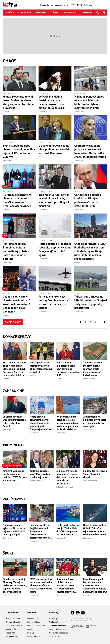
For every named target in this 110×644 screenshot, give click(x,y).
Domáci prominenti (37, 481)
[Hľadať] (97, 13)
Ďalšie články (13, 322)
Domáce (9, 13)
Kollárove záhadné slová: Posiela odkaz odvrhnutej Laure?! (40, 474)
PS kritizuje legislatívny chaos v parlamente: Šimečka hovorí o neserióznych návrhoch (17, 200)
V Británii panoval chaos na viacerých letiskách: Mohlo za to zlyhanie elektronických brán (89, 102)
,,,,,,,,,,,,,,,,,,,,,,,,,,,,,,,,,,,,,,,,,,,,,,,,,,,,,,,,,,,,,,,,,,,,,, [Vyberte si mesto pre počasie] (96, 5)
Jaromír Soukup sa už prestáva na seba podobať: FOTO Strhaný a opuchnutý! (15, 476)
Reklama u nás (33, 618)
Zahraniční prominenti (11, 484)
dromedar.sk (61, 538)
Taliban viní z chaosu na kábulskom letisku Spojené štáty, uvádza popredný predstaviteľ (91, 302)
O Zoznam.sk (12, 612)
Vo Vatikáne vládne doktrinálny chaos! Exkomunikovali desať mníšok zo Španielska (52, 102)
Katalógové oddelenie (58, 629)
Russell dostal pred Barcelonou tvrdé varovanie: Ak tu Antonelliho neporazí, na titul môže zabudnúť (95, 585)
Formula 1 (87, 595)
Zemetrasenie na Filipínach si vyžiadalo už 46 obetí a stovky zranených (95, 421)
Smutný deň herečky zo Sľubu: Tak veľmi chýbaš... (95, 474)
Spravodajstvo (54, 618)
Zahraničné (25, 13)
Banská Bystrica (89, 379)
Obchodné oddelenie (57, 626)
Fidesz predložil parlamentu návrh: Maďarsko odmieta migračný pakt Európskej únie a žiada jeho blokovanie (41, 423)
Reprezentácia (61, 595)
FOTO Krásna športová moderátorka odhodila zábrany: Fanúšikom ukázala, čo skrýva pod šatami (41, 585)
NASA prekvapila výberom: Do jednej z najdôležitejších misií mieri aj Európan (14, 530)
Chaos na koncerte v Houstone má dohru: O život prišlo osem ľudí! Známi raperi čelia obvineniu (17, 304)
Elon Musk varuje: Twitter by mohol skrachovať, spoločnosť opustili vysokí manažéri (54, 200)
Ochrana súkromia (13, 622)
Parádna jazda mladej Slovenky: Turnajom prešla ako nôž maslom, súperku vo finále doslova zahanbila (15, 585)
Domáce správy (17, 337)
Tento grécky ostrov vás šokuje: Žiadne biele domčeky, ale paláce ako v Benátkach (68, 530)
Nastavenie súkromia (14, 626)
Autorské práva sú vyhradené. (82, 621)
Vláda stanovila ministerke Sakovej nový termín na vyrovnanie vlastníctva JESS (68, 369)
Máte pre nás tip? (56, 636)
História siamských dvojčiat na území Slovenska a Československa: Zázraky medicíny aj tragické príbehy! (40, 531)
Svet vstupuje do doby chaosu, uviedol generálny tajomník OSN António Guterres (19, 151)
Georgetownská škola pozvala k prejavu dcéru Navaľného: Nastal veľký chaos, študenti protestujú (90, 151)
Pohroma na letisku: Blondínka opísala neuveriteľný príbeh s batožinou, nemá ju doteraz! (16, 251)
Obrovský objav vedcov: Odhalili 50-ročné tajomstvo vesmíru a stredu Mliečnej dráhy (95, 530)
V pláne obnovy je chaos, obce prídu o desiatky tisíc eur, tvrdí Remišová (54, 149)
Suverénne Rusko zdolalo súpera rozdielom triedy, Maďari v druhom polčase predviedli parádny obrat (66, 585)
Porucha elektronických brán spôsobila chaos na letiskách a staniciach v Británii (53, 302)
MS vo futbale (35, 595)
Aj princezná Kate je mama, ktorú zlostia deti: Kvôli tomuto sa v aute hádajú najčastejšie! (68, 477)
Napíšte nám (11, 633)
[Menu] (104, 13)
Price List (31, 633)
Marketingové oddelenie (59, 633)
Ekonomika (89, 13)
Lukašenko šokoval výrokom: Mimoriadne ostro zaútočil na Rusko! (14, 421)
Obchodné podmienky (36, 626)
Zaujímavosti (71, 13)
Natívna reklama (34, 636)
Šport (56, 13)
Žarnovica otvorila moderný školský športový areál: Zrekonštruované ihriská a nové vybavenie (92, 369)
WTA (5, 595)
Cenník (30, 629)
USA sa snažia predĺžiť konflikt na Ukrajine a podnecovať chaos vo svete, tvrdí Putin (88, 200)
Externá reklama (34, 622)
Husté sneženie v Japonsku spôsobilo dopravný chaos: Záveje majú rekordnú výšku (55, 249)
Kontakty (54, 612)
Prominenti (42, 13)
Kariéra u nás (11, 629)
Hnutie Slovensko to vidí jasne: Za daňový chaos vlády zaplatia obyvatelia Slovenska (18, 102)
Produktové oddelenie (58, 622)
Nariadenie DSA (12, 636)
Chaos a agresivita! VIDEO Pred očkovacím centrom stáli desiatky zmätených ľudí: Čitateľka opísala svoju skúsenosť (90, 251)
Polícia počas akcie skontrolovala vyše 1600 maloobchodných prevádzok (41, 367)
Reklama (32, 612)
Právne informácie (13, 618)
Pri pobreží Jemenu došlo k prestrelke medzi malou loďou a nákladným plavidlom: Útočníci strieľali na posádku (68, 423)
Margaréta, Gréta (61, 5)
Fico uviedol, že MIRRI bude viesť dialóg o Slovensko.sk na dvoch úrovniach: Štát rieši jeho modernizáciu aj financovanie (14, 369)
